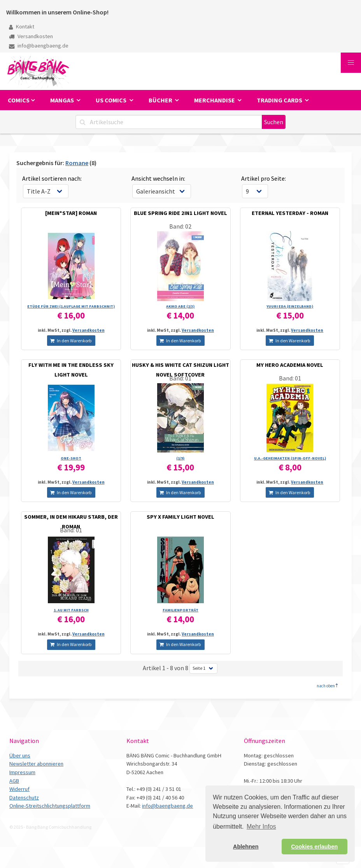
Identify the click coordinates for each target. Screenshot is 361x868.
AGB (14, 781)
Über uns (20, 755)
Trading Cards (280, 100)
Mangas (63, 100)
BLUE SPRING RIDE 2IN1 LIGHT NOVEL (180, 213)
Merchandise (215, 100)
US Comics (112, 100)
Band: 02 (180, 226)
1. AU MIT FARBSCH (71, 610)
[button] (351, 63)
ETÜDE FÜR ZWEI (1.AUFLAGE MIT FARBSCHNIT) (71, 306)
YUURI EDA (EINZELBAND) (290, 306)
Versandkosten (31, 36)
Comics (19, 100)
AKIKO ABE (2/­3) (180, 306)
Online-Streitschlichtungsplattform (50, 806)
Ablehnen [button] (246, 847)
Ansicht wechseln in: (158, 178)
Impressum (22, 772)
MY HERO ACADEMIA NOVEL (290, 365)
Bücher (161, 100)
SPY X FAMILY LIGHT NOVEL (180, 517)
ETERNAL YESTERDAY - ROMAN (290, 213)
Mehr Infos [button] (261, 827)
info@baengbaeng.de (39, 46)
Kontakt (22, 26)
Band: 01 (180, 378)
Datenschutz (24, 798)
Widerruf (19, 789)
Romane (77, 163)
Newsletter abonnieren (36, 764)
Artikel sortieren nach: (52, 178)
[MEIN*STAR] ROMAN (71, 213)
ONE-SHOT (71, 458)
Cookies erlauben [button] (314, 847)
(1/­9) (180, 458)
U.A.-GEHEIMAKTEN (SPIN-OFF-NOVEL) (290, 458)
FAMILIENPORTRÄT (180, 610)
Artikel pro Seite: (264, 178)
